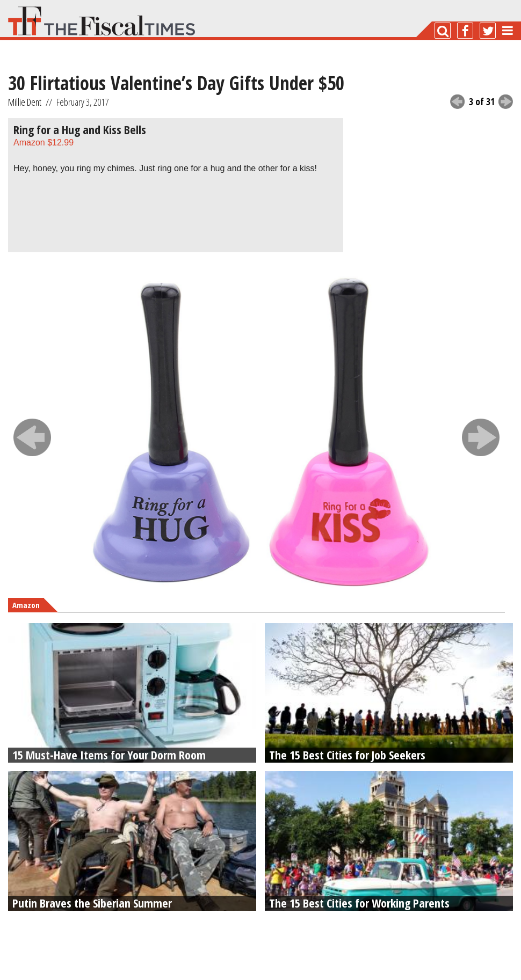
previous (457, 102)
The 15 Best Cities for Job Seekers (347, 755)
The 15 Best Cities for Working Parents (359, 903)
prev (32, 437)
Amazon (44, 142)
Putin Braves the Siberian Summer (92, 903)
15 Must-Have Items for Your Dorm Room (109, 755)
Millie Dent (25, 102)
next (506, 102)
